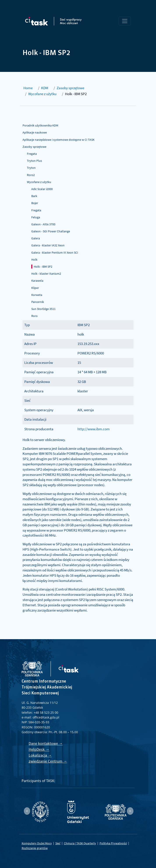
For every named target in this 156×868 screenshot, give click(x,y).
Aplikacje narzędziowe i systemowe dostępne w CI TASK (59, 140)
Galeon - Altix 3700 (43, 224)
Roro (34, 316)
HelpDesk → (39, 749)
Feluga (36, 217)
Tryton (31, 168)
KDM (45, 88)
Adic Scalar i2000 (42, 189)
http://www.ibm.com (94, 429)
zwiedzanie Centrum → (48, 761)
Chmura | (70, 843)
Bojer (35, 203)
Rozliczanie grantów (35, 848)
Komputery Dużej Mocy (37, 843)
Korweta (37, 295)
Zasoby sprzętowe (70, 88)
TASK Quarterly (86, 843)
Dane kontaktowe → (46, 743)
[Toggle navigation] (125, 21)
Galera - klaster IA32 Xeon (48, 245)
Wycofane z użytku (42, 94)
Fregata (32, 154)
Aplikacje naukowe (35, 132)
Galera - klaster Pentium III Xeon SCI (55, 253)
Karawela (37, 281)
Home (28, 88)
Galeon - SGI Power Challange (51, 231)
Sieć (58, 843)
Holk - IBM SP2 (43, 267)
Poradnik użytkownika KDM (40, 125)
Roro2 (31, 175)
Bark (34, 196)
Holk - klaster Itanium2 (46, 274)
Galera (36, 238)
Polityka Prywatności (113, 843)
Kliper (35, 288)
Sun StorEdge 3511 (43, 309)
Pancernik (38, 302)
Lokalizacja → (40, 755)
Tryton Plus (34, 161)
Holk (34, 260)
